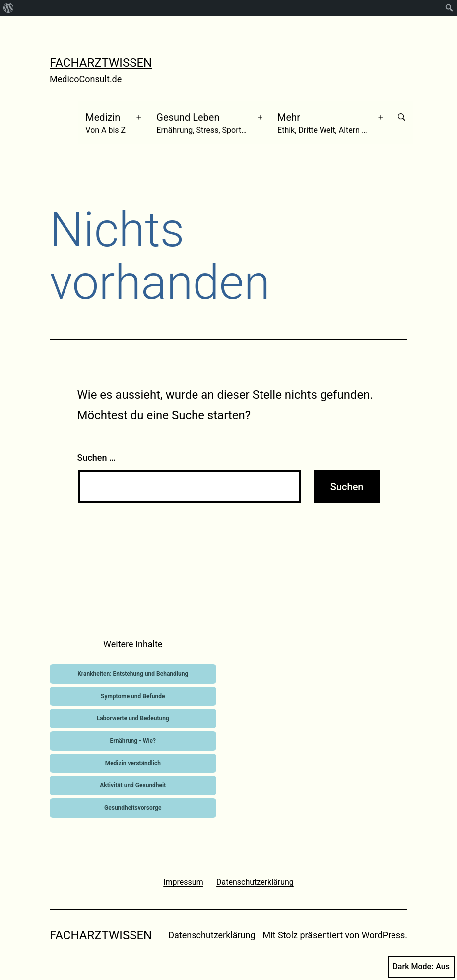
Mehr (324, 119)
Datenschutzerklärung (212, 929)
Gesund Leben (203, 119)
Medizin (107, 119)
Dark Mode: (421, 967)
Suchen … (97, 452)
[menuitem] (9, 8)
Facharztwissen (101, 63)
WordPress (383, 929)
